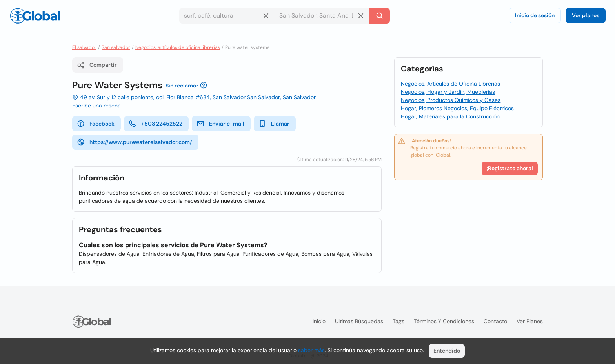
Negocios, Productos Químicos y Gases (451, 100)
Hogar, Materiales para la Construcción (450, 116)
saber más (311, 350)
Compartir (97, 65)
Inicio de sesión (535, 15)
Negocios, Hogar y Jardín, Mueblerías (448, 92)
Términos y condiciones (444, 321)
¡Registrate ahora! (510, 168)
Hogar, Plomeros (421, 108)
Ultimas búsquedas (359, 321)
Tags (398, 321)
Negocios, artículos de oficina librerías (178, 47)
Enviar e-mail (220, 124)
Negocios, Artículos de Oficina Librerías (450, 84)
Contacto (495, 321)
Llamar (274, 124)
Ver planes (586, 15)
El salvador (84, 47)
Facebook (96, 124)
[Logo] (35, 16)
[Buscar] (380, 16)
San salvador (116, 47)
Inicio (319, 321)
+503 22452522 (156, 124)
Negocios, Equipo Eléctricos (479, 108)
